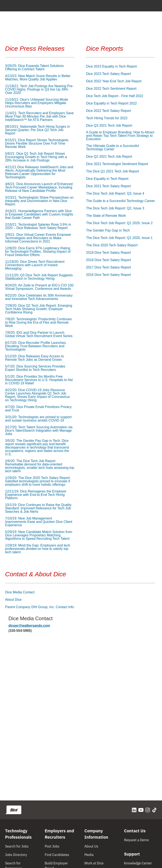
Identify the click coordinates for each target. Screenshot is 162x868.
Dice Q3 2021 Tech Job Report (109, 126)
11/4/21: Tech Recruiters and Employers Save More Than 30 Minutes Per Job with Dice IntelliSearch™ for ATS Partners (39, 117)
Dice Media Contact (20, 592)
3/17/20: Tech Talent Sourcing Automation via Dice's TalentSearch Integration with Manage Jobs (39, 431)
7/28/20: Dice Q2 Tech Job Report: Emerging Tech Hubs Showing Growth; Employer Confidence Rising (39, 309)
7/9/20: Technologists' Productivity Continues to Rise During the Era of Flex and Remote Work (38, 323)
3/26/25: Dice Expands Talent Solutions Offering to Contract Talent (34, 68)
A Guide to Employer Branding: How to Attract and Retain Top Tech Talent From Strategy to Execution (120, 136)
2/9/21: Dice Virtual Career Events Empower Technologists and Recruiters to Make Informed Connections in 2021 (38, 238)
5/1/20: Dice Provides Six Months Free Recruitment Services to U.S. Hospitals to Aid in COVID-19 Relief (39, 380)
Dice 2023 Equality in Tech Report (111, 66)
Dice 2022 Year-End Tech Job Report (114, 81)
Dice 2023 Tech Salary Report (108, 74)
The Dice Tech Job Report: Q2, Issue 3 (115, 208)
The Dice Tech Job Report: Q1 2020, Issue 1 (119, 238)
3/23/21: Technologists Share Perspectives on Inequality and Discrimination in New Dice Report (39, 201)
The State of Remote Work (106, 216)
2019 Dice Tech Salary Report (108, 253)
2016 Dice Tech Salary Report (108, 275)
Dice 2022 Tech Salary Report (108, 111)
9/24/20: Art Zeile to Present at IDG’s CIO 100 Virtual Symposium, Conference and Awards (39, 287)
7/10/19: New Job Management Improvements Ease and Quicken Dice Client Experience (39, 522)
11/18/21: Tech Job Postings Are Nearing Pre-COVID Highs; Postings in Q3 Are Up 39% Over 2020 (39, 90)
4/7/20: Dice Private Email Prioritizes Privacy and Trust (38, 409)
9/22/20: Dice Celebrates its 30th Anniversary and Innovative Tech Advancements (39, 297)
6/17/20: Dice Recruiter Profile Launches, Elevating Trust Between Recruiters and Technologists (36, 346)
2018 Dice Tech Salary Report (108, 260)
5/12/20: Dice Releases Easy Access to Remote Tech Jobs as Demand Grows (34, 358)
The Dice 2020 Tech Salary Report (112, 245)
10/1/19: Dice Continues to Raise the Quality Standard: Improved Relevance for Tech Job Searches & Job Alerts (38, 508)
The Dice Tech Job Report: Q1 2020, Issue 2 (119, 223)
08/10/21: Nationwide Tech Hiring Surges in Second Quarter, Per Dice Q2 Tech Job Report (37, 130)
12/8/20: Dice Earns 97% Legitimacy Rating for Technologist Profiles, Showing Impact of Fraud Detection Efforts (38, 252)
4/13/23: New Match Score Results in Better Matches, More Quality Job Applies (38, 78)
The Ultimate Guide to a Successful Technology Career (113, 148)
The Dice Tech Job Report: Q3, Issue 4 (115, 194)
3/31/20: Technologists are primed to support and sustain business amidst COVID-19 (38, 419)
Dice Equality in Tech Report (107, 179)
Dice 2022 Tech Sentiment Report (111, 89)
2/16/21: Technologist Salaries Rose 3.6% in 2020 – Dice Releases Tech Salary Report (38, 226)
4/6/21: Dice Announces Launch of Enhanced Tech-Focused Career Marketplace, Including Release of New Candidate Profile (39, 187)
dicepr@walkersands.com (29, 626)
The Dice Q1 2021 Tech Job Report (113, 171)
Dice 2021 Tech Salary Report (108, 186)
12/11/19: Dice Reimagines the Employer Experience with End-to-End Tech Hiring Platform (36, 495)
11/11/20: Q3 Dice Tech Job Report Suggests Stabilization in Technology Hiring (39, 277)
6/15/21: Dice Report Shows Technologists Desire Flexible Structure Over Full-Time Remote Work (37, 144)
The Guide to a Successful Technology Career (120, 201)
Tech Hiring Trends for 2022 (107, 118)
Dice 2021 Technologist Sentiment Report (117, 164)
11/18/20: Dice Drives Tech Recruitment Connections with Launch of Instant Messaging (35, 265)
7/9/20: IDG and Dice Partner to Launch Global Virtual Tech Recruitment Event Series (39, 334)
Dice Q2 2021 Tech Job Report (109, 157)
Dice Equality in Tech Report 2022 (111, 103)
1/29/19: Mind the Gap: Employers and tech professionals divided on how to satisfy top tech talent (38, 549)
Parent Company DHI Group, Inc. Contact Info (39, 607)
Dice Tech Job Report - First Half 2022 (115, 96)
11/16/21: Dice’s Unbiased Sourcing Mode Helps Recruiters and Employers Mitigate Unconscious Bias (37, 103)
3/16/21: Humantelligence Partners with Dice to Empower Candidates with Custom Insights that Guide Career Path (39, 214)
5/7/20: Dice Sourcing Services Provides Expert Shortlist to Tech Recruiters (35, 368)
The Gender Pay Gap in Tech (108, 231)
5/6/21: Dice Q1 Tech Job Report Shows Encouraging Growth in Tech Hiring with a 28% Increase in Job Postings (36, 157)
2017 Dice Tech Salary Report (108, 267)
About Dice (13, 600)
